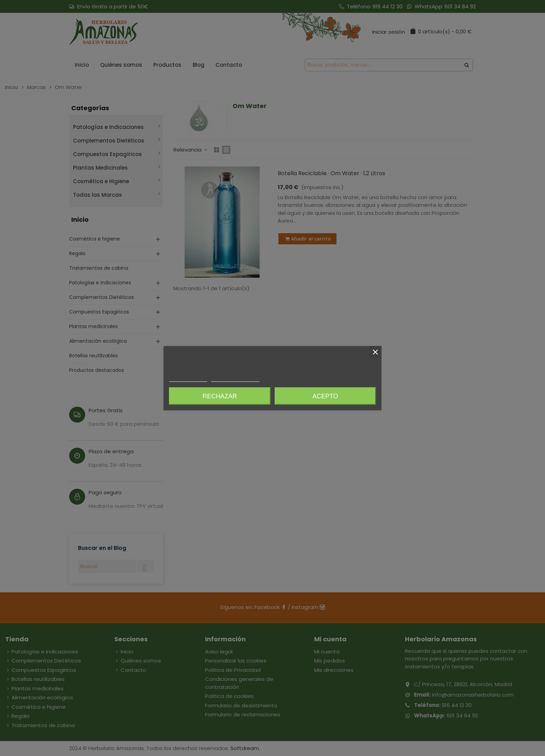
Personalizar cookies (235, 378)
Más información (188, 378)
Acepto (325, 396)
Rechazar (220, 396)
